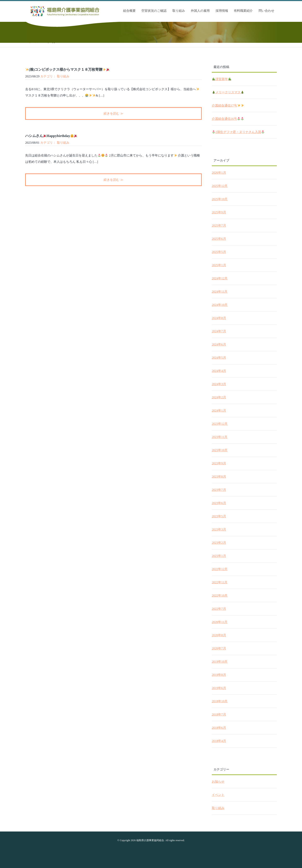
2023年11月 (220, 437)
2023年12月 (220, 424)
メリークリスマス (228, 92)
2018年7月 (219, 714)
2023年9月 (219, 463)
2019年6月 (219, 688)
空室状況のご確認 (154, 11)
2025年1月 (219, 265)
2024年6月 (219, 344)
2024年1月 (219, 411)
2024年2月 (219, 397)
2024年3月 (219, 384)
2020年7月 (219, 648)
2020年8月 (219, 635)
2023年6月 (219, 503)
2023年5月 (219, 516)
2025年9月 (219, 212)
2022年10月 (220, 596)
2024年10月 (220, 305)
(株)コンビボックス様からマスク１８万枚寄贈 (67, 70)
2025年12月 (220, 186)
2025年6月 (219, 239)
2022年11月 (220, 582)
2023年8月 (219, 477)
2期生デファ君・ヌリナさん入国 (238, 132)
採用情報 (222, 11)
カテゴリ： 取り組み (55, 76)
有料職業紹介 (243, 11)
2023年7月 (219, 490)
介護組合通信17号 (228, 106)
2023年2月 (219, 543)
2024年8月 (219, 318)
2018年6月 (219, 728)
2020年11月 (220, 622)
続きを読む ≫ (113, 113)
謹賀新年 (222, 79)
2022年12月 (220, 569)
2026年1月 (219, 173)
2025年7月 (219, 225)
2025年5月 (219, 252)
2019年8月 (219, 675)
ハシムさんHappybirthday (51, 136)
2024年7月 (219, 331)
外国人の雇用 (200, 11)
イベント (218, 795)
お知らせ (218, 782)
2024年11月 (220, 292)
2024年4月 (219, 371)
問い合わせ (266, 11)
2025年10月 (220, 199)
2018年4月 (219, 741)
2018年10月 (220, 701)
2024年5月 (219, 358)
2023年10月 (220, 450)
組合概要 (129, 11)
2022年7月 (219, 609)
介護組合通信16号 (228, 119)
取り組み (179, 11)
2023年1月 (219, 556)
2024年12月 (220, 278)
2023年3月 (219, 529)
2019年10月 (220, 662)
